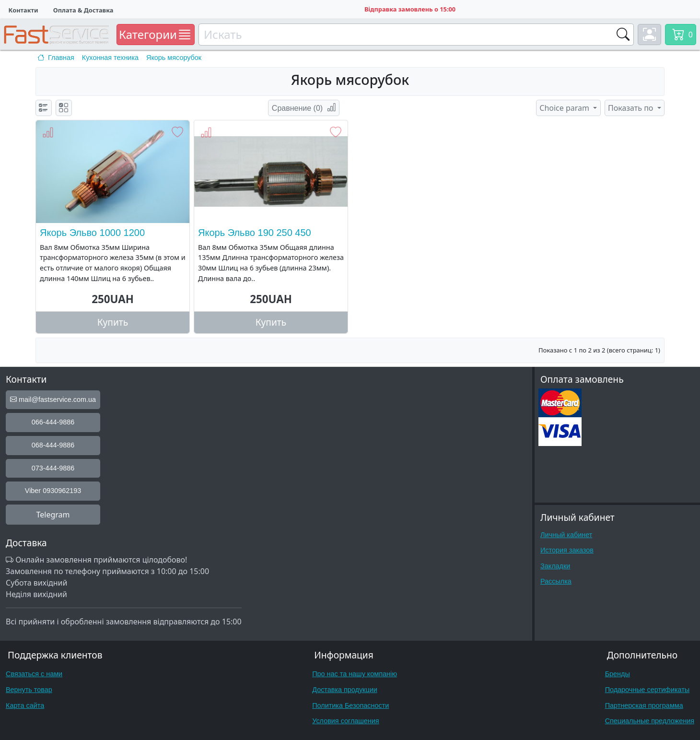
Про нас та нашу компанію (355, 674)
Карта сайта (25, 705)
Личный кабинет (566, 535)
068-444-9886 (53, 445)
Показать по (632, 108)
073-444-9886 (53, 468)
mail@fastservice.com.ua (53, 399)
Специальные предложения (650, 721)
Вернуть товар (29, 690)
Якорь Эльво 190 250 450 (255, 233)
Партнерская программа (644, 705)
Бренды (618, 674)
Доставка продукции (345, 690)
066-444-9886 (53, 422)
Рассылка (556, 581)
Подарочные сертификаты (647, 690)
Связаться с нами (34, 674)
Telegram (53, 515)
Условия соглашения (345, 721)
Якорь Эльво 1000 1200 (92, 233)
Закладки (555, 566)
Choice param (565, 108)
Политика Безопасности (350, 705)
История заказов (567, 550)
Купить (113, 322)
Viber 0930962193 (53, 491)
